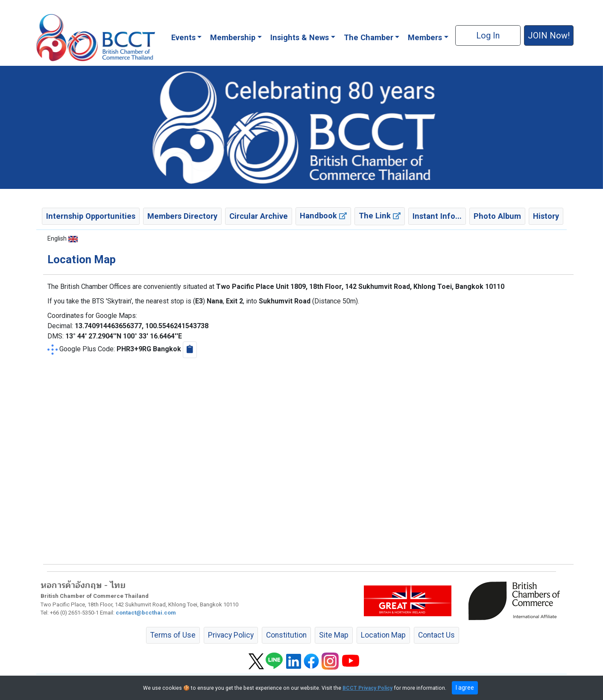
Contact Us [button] (436, 635)
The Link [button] (380, 216)
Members (425, 37)
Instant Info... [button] (437, 216)
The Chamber (369, 37)
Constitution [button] (286, 635)
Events (183, 37)
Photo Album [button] (497, 216)
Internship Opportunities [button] (91, 216)
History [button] (546, 216)
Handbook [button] (323, 216)
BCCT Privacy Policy (367, 688)
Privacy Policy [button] (231, 635)
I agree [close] (465, 688)
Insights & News (300, 37)
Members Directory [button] (182, 216)
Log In (488, 35)
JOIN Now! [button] (549, 35)
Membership (233, 37)
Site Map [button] (334, 635)
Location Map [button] (383, 635)
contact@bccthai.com (146, 613)
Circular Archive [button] (259, 216)
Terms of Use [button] (173, 635)
